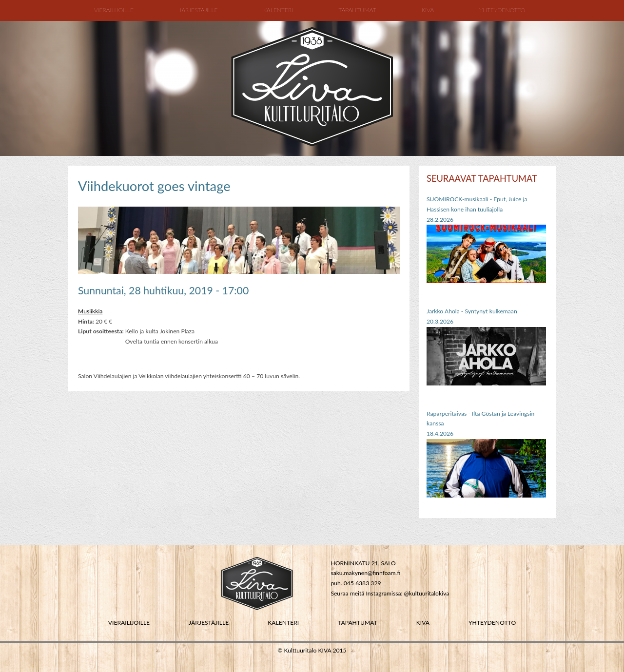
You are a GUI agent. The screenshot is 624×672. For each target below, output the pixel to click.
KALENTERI (283, 623)
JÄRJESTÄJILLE (209, 623)
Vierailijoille (114, 10)
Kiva (428, 10)
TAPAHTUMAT (358, 623)
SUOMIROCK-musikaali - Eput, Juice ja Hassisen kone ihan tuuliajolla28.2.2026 (477, 209)
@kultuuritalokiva (427, 593)
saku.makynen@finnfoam (363, 573)
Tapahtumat (357, 10)
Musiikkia (90, 311)
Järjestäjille (198, 10)
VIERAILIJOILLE (129, 623)
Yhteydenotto (502, 10)
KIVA (423, 623)
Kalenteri (278, 10)
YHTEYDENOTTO (492, 623)
